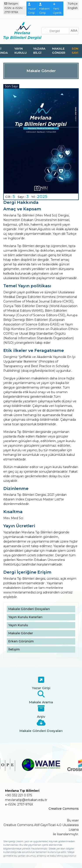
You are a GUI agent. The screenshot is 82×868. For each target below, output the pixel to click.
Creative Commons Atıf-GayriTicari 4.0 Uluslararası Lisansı (41, 827)
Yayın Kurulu (21, 51)
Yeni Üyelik (57, 9)
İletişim (11, 3)
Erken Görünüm (21, 641)
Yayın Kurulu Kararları (25, 617)
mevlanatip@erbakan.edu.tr (26, 800)
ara (74, 31)
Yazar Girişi (32, 9)
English (73, 8)
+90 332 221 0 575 (18, 795)
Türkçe (73, 3)
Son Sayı (75, 51)
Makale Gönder (59, 51)
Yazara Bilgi (39, 51)
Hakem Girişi (44, 9)
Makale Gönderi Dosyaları (29, 609)
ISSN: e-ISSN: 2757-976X (14, 10)
